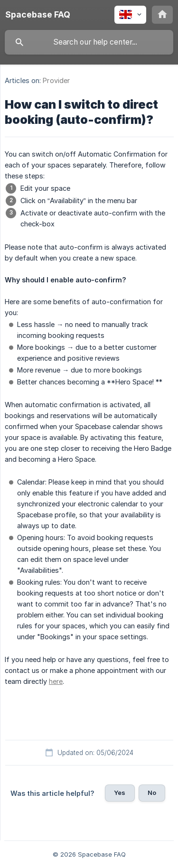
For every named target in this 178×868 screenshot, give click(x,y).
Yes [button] (120, 793)
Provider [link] (56, 80)
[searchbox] (89, 42)
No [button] (152, 793)
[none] (38, 15)
